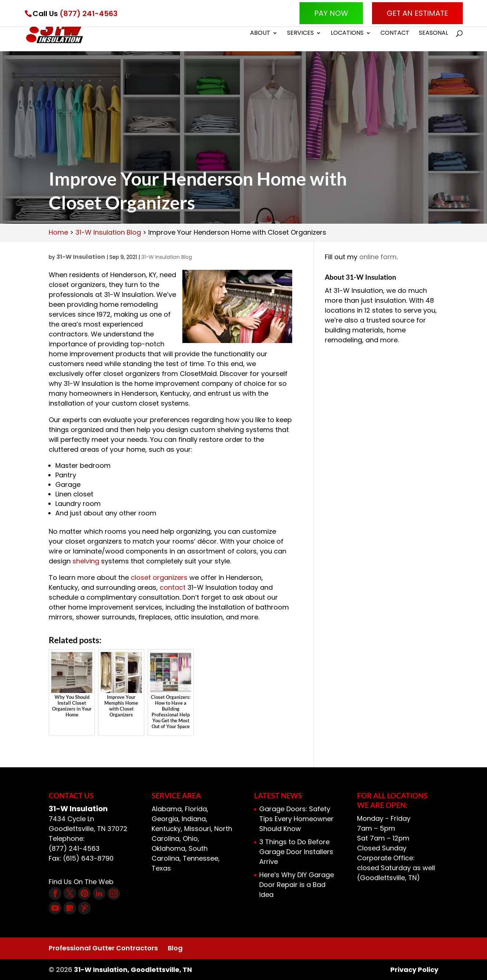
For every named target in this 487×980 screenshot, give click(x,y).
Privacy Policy (414, 970)
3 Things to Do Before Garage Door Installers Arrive (296, 852)
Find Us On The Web (81, 882)
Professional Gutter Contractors (103, 948)
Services (300, 34)
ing (94, 561)
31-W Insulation (81, 257)
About (260, 34)
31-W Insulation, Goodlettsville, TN (133, 970)
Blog (175, 948)
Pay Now (331, 13)
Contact (395, 34)
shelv (81, 561)
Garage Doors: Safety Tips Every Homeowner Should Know (296, 819)
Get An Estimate (417, 13)
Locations (347, 34)
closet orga (150, 577)
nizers (178, 577)
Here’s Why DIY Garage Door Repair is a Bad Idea (297, 885)
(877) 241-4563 (89, 14)
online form (378, 257)
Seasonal (434, 34)
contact (173, 587)
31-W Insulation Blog (167, 257)
